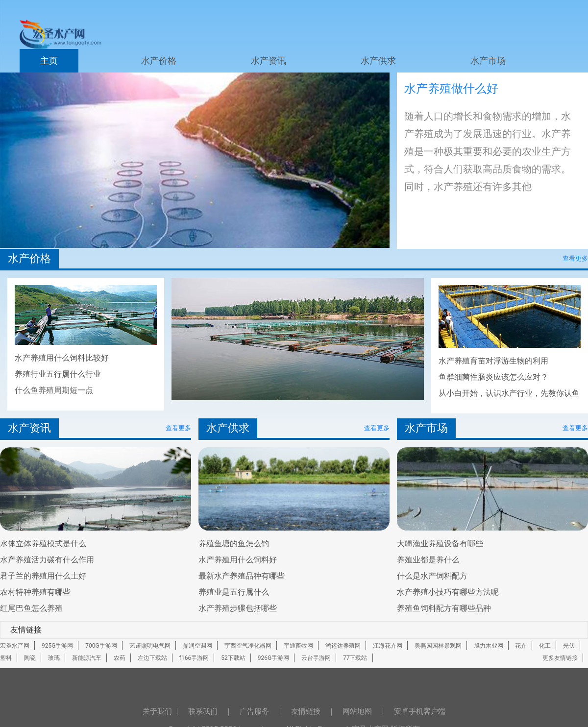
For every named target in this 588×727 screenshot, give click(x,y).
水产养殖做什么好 (451, 89)
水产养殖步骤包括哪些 (238, 608)
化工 (545, 646)
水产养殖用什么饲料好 (238, 560)
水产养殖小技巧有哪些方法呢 (448, 592)
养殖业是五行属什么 (234, 592)
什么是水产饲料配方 (432, 576)
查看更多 (575, 258)
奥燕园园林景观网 (438, 646)
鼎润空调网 (197, 646)
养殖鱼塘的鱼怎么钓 (234, 544)
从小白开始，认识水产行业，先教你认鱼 (509, 393)
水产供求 (378, 61)
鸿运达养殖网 (343, 646)
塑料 (6, 658)
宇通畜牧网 (298, 646)
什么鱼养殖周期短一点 (54, 390)
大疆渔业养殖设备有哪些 (440, 544)
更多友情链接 (560, 658)
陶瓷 (30, 658)
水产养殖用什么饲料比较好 (62, 358)
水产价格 (159, 61)
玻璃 (54, 658)
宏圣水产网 (15, 646)
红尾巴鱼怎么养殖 (31, 608)
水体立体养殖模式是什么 (43, 544)
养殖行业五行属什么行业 (58, 374)
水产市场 (488, 61)
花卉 (521, 646)
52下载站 (233, 658)
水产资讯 (269, 61)
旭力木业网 (489, 646)
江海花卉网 (388, 646)
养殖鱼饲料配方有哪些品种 (444, 608)
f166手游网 (194, 658)
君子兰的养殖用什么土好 (43, 576)
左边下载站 (152, 658)
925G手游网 (57, 646)
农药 (120, 658)
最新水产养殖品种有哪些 (242, 576)
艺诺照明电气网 (150, 646)
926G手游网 (273, 658)
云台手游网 (316, 658)
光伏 (569, 646)
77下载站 (355, 658)
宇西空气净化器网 (248, 646)
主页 (49, 61)
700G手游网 (101, 646)
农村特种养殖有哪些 (35, 592)
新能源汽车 (87, 658)
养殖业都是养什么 (428, 560)
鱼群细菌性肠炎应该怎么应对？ (493, 377)
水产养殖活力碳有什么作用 (47, 560)
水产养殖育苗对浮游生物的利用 (493, 361)
